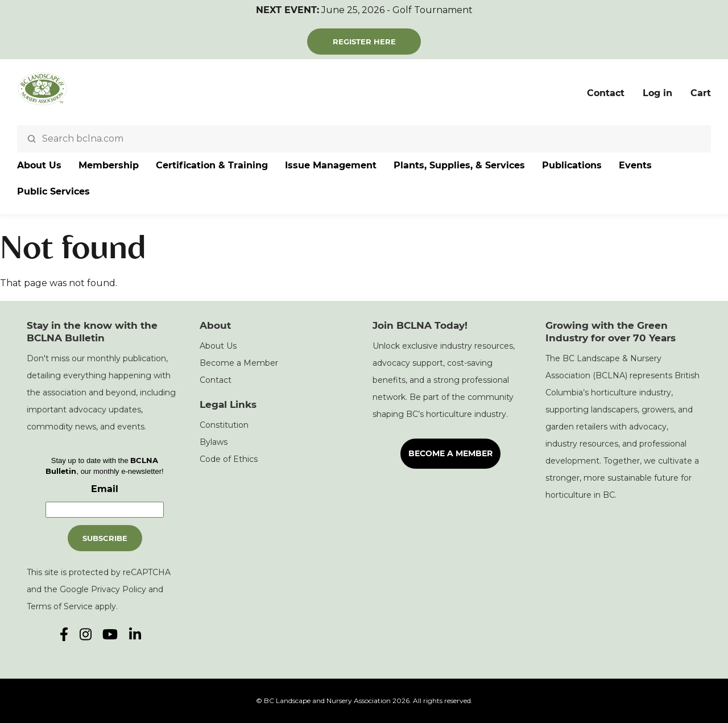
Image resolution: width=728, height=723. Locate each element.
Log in (657, 93)
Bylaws (214, 442)
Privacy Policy (119, 589)
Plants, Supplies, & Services (459, 165)
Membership (109, 165)
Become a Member (239, 363)
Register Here (364, 42)
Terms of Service (60, 606)
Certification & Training (212, 165)
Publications (572, 165)
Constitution (224, 425)
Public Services (53, 191)
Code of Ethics (229, 459)
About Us (39, 165)
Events (635, 165)
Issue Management (331, 165)
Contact (606, 93)
